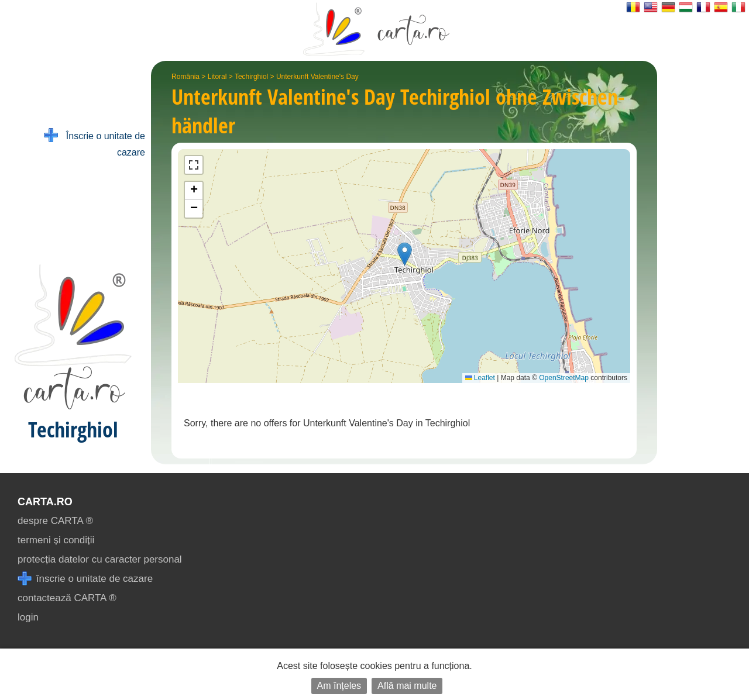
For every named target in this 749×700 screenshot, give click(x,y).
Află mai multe (407, 686)
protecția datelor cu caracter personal (100, 559)
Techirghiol (251, 77)
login (28, 617)
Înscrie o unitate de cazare (95, 143)
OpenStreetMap (564, 378)
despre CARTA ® (55, 521)
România (185, 77)
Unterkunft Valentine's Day (317, 77)
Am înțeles (339, 686)
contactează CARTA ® (67, 598)
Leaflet (480, 378)
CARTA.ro (45, 502)
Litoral (217, 77)
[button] (405, 254)
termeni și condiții (56, 540)
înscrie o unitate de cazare (85, 579)
